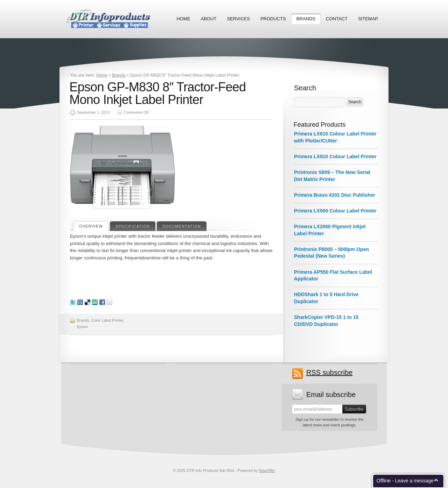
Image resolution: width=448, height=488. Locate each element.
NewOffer (267, 470)
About (209, 19)
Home (184, 19)
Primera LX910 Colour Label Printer (335, 156)
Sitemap (368, 19)
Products (273, 19)
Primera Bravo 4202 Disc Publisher (335, 195)
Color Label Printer (107, 320)
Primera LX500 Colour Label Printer (335, 211)
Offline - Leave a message (405, 481)
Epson (82, 327)
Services (238, 19)
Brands (306, 19)
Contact (337, 19)
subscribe (329, 373)
